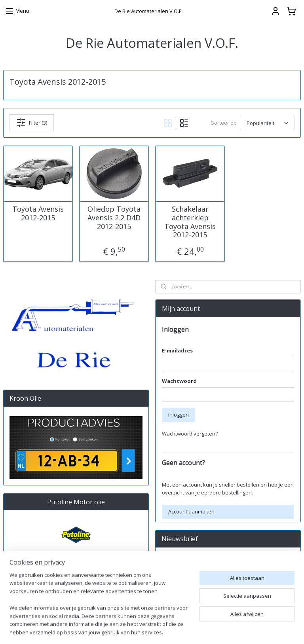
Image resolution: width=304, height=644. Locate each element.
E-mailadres (177, 350)
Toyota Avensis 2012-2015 (38, 213)
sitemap (195, 630)
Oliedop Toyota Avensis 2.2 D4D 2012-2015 (114, 218)
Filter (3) (32, 123)
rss (211, 630)
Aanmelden (182, 578)
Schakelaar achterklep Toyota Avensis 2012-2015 (190, 222)
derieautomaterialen (185, 604)
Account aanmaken (191, 511)
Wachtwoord (179, 381)
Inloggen (179, 415)
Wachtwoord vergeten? (190, 434)
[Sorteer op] (267, 123)
